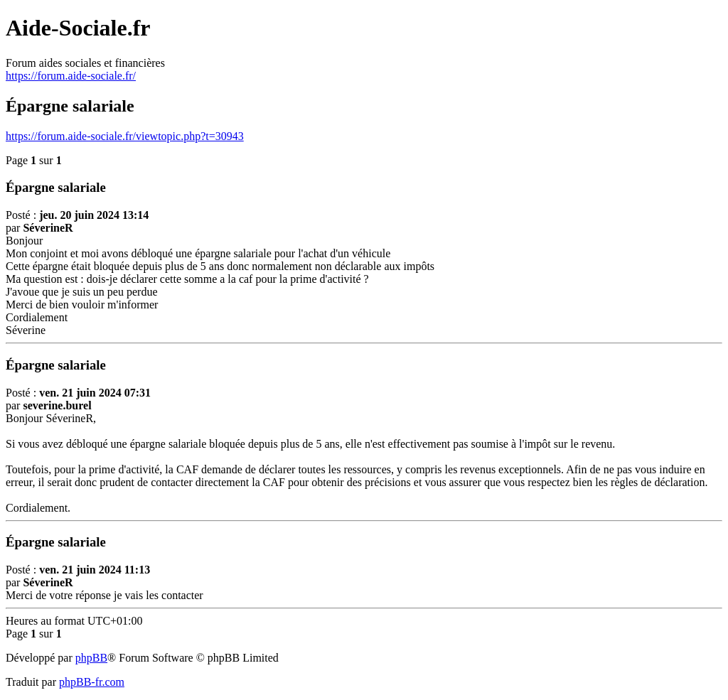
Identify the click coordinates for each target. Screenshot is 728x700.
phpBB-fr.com (92, 682)
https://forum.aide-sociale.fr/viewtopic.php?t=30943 (125, 136)
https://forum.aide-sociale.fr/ (71, 76)
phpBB (91, 658)
